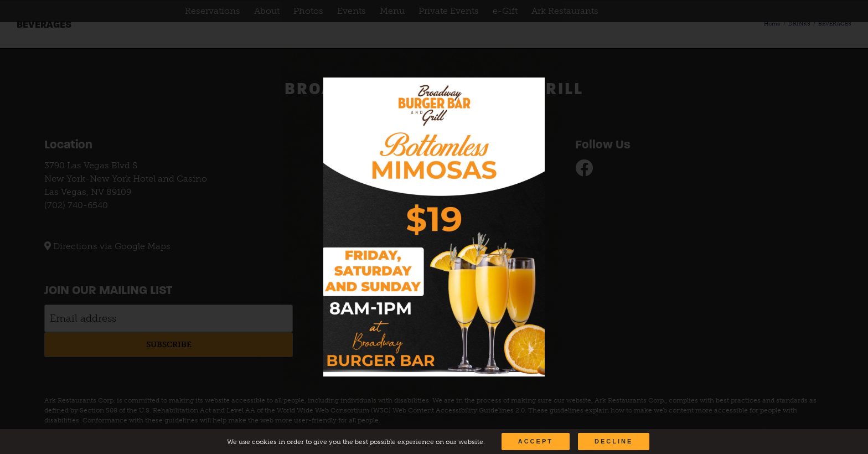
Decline (614, 441)
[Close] (526, 94)
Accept (536, 441)
